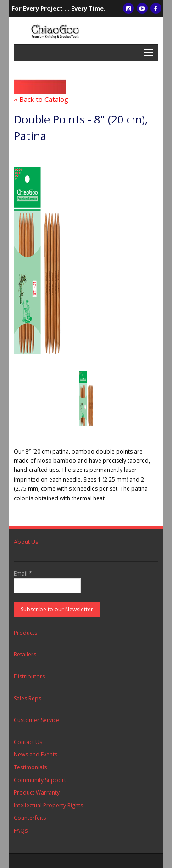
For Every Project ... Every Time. (58, 8)
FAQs (21, 831)
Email (23, 574)
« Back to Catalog (41, 99)
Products (25, 633)
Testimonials (30, 767)
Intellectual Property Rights (48, 805)
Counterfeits (30, 818)
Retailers (25, 654)
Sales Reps (28, 698)
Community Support (40, 780)
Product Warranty (37, 792)
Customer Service (36, 720)
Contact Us (28, 742)
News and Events (36, 754)
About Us (26, 542)
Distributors (29, 676)
